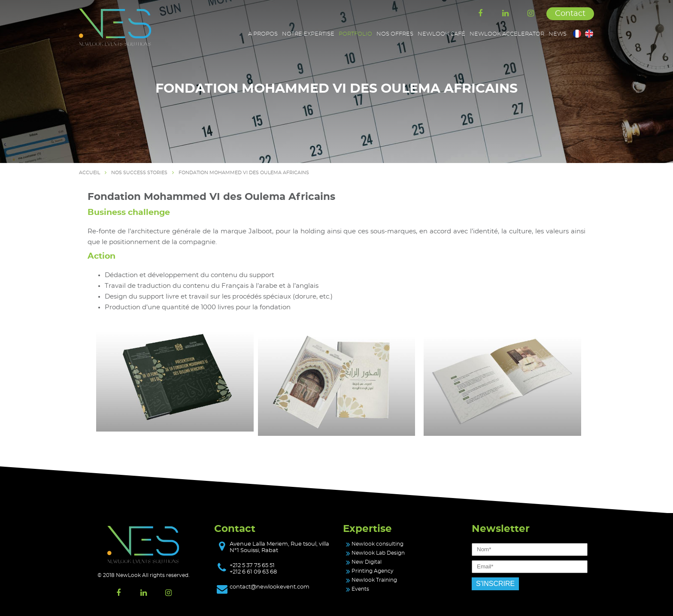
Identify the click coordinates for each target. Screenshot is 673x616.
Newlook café (441, 34)
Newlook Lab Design (378, 553)
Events (360, 589)
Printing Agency (373, 571)
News (558, 34)
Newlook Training (374, 580)
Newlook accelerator (507, 34)
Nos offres (395, 34)
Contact (570, 14)
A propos (263, 34)
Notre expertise (308, 34)
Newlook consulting (377, 544)
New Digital (367, 562)
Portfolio (355, 34)
